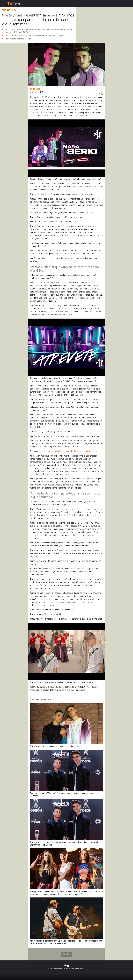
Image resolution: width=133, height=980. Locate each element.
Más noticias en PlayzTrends (17, 39)
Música (67, 954)
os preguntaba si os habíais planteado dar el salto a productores (68, 451)
